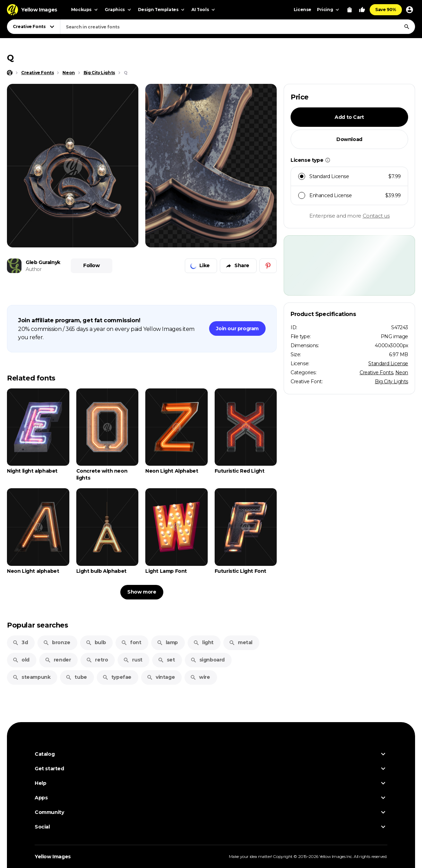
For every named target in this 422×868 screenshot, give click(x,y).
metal (241, 642)
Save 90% (386, 10)
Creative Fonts (376, 372)
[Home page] (10, 73)
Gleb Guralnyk (43, 262)
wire (200, 677)
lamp (167, 642)
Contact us (376, 216)
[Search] (407, 27)
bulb (96, 642)
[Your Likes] (362, 10)
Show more (142, 592)
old (21, 660)
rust (133, 660)
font (131, 642)
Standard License (388, 363)
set (166, 660)
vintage (161, 677)
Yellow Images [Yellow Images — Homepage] (53, 857)
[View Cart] (350, 10)
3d (20, 642)
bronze (57, 642)
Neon (402, 372)
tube (76, 677)
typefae (117, 677)
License (303, 10)
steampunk (31, 677)
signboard (208, 660)
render (58, 660)
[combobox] (238, 27)
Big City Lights (391, 382)
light (203, 642)
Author (34, 269)
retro (97, 660)
